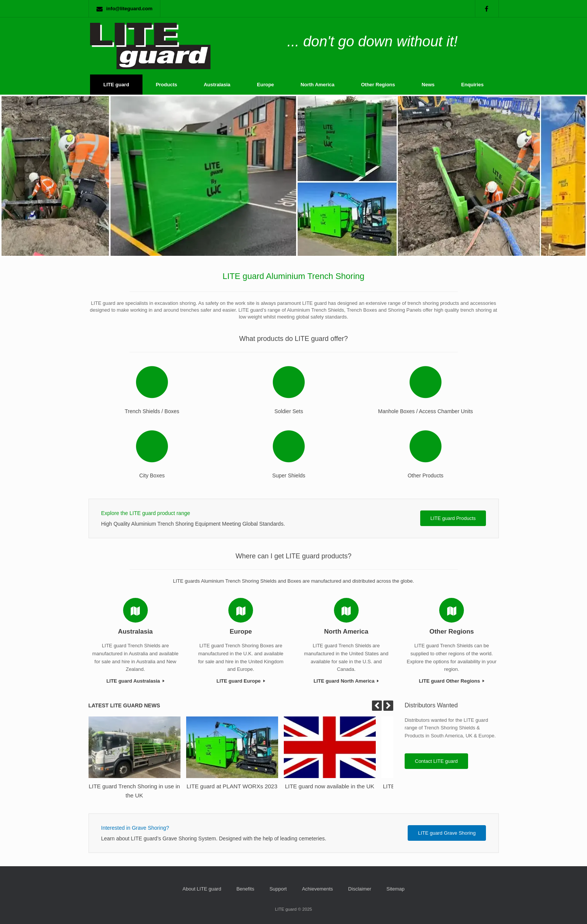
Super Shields (289, 475)
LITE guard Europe (241, 681)
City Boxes (152, 475)
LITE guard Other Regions (452, 681)
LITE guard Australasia (135, 681)
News (428, 85)
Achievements (318, 889)
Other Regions (378, 85)
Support (278, 889)
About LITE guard (202, 889)
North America (317, 85)
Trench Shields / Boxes (152, 411)
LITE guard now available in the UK (330, 786)
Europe (265, 85)
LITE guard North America (346, 681)
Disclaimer (360, 889)
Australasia (217, 85)
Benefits (245, 889)
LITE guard (116, 85)
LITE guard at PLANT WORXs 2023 (232, 786)
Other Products (426, 475)
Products (166, 85)
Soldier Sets (289, 411)
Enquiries (472, 85)
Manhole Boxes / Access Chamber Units (426, 411)
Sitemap (396, 889)
